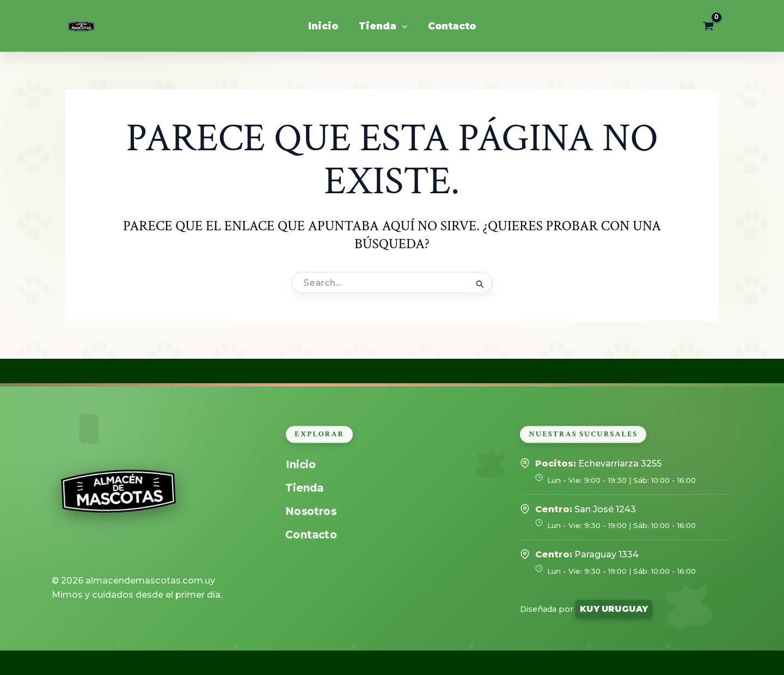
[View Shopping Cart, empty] (708, 26)
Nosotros (311, 511)
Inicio (301, 465)
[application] (402, 26)
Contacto (311, 535)
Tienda (305, 488)
